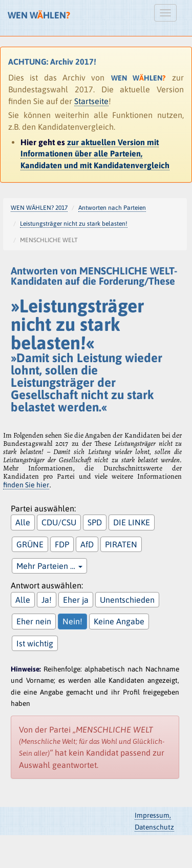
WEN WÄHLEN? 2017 (39, 208)
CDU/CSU (59, 522)
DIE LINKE (132, 522)
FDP (62, 544)
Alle (23, 522)
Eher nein (34, 621)
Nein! (72, 621)
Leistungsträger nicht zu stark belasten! (74, 224)
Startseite (91, 101)
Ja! (47, 600)
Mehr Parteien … (49, 566)
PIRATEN (121, 544)
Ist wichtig (35, 643)
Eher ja (76, 600)
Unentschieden (127, 600)
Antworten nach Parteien (112, 208)
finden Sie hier (26, 485)
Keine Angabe (119, 621)
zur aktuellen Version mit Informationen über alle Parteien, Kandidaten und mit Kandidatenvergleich (95, 154)
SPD (95, 522)
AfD (87, 544)
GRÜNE (30, 544)
